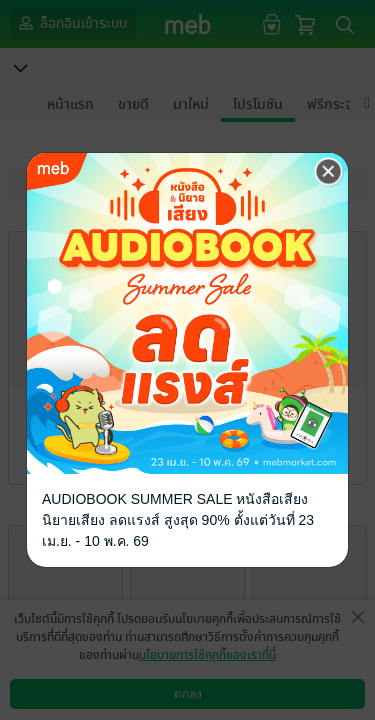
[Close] (329, 172)
